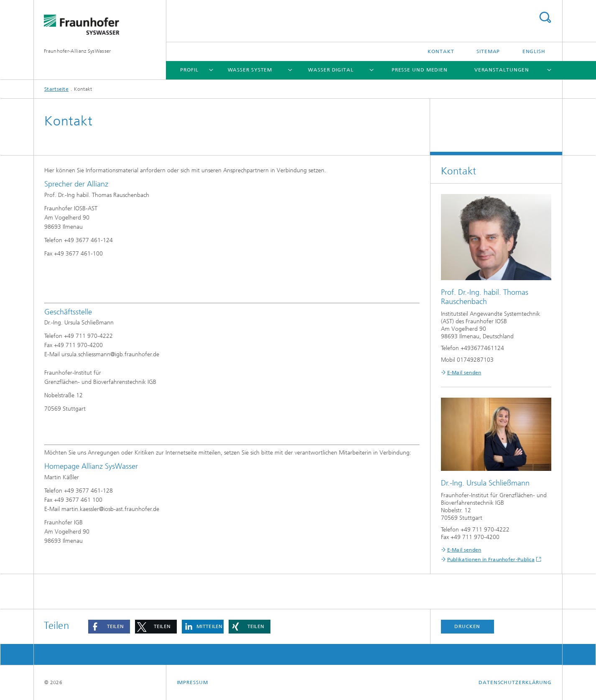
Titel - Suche (545, 17)
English (534, 51)
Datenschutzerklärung (515, 682)
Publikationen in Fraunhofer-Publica (491, 559)
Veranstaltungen (502, 70)
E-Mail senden (464, 373)
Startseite (56, 89)
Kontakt (441, 51)
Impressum (192, 682)
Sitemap (488, 51)
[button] (109, 627)
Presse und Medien (420, 70)
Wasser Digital (331, 70)
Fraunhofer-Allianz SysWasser (77, 51)
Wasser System (250, 70)
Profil (189, 70)
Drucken (467, 626)
